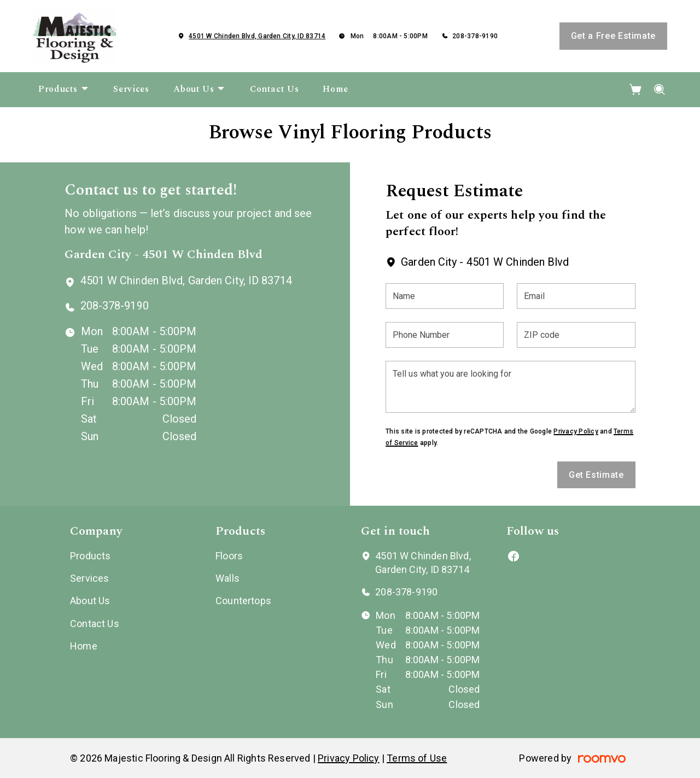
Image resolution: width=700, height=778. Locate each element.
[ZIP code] (576, 335)
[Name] (445, 296)
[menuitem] (64, 90)
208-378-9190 (475, 36)
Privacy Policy (576, 431)
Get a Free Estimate (613, 36)
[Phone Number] (445, 335)
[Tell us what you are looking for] (510, 387)
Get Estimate (596, 475)
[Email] (576, 296)
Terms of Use (417, 758)
